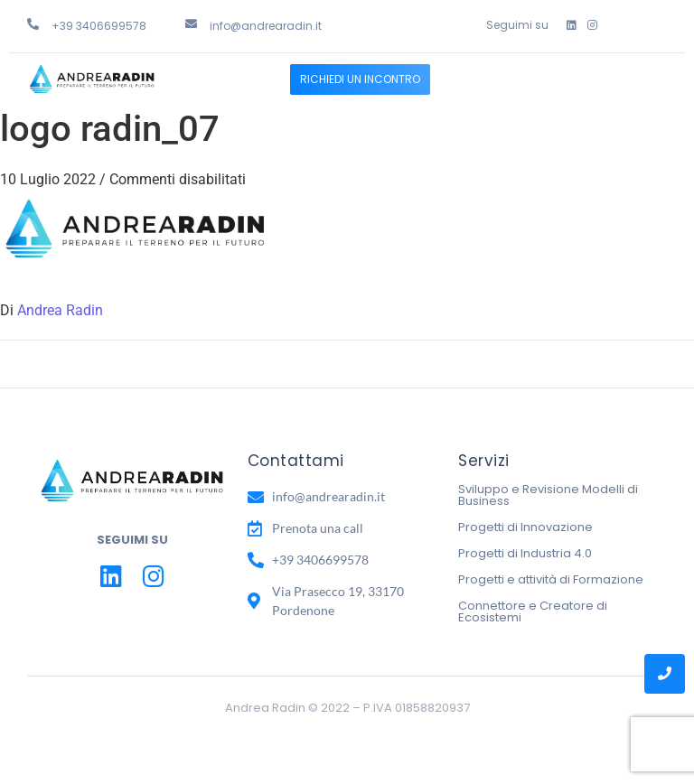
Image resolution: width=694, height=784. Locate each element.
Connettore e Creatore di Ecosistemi (533, 611)
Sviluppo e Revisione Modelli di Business (548, 495)
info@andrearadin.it (266, 26)
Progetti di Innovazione (525, 527)
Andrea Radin (60, 310)
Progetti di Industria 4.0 (525, 553)
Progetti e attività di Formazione (551, 579)
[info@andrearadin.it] (191, 24)
